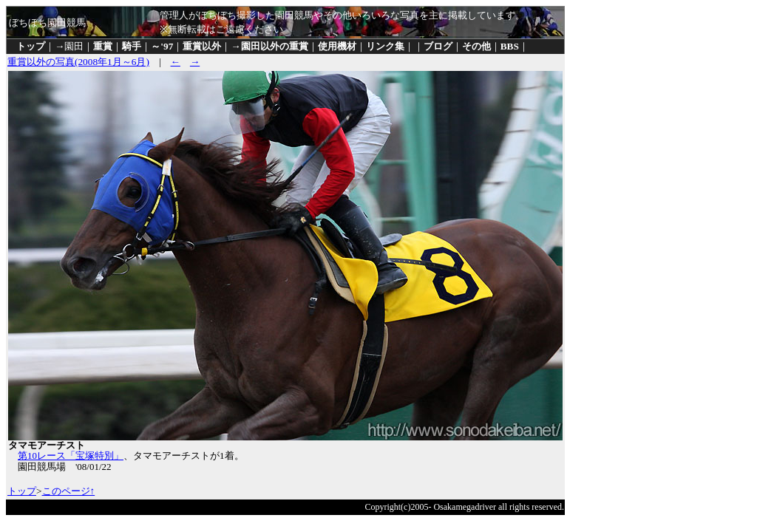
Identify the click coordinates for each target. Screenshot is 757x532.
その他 (476, 46)
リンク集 (385, 46)
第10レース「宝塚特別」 (71, 456)
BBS (510, 46)
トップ (31, 46)
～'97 (162, 46)
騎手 (132, 46)
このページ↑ (69, 491)
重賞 (103, 46)
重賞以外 (202, 46)
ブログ (438, 46)
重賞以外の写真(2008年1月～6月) (78, 62)
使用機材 (337, 46)
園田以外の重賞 (275, 46)
